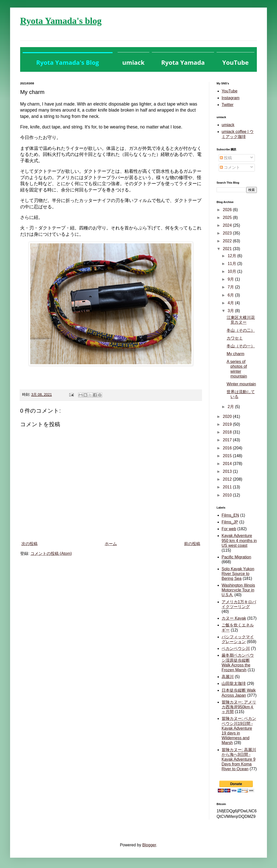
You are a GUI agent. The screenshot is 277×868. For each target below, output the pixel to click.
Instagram (231, 98)
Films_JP (230, 522)
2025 (228, 218)
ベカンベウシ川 (236, 648)
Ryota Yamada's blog (61, 21)
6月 (231, 295)
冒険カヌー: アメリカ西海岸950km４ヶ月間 (239, 707)
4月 (231, 303)
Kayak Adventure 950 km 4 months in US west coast (239, 540)
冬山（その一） (241, 346)
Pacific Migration (236, 557)
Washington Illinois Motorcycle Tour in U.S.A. (238, 590)
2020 (228, 416)
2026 (228, 210)
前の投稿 (192, 544)
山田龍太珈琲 (234, 683)
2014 (228, 464)
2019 (228, 424)
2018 (228, 432)
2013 (228, 471)
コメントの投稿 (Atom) (51, 554)
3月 (231, 311)
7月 (231, 287)
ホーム (111, 544)
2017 (228, 440)
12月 (232, 256)
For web (229, 529)
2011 (228, 487)
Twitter (228, 105)
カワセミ (235, 338)
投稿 (226, 158)
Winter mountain (241, 384)
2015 (228, 456)
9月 (231, 279)
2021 (228, 249)
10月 (232, 271)
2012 (228, 479)
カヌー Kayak (234, 618)
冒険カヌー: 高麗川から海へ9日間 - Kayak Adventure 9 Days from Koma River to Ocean (239, 759)
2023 (228, 233)
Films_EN (230, 515)
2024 (228, 225)
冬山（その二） (241, 330)
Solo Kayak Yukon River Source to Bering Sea (238, 574)
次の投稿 (29, 544)
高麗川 (228, 677)
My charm (235, 354)
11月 (232, 264)
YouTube (230, 91)
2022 (228, 241)
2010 (228, 495)
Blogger (149, 845)
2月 (231, 407)
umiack (228, 125)
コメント (230, 167)
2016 (228, 448)
